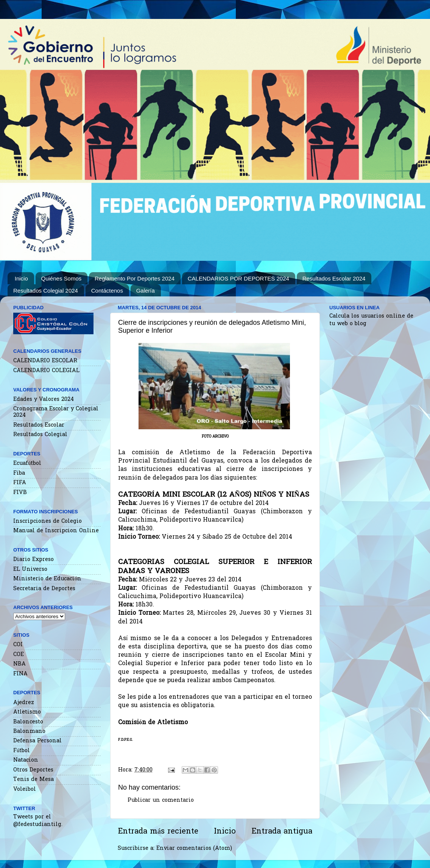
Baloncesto (28, 722)
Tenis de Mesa (33, 780)
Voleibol (25, 789)
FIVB (20, 493)
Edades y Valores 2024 (44, 400)
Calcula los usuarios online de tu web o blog (371, 320)
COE (19, 655)
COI (18, 645)
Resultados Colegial (40, 435)
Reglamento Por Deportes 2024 (135, 278)
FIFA (20, 483)
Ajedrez (24, 703)
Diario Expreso (33, 560)
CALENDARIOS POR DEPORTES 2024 (238, 278)
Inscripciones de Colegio (48, 521)
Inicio (21, 278)
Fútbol (22, 751)
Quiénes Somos (62, 278)
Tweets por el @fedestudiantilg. (38, 821)
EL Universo (30, 570)
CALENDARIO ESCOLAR (45, 361)
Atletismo (27, 712)
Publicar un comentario (161, 800)
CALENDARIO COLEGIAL (46, 371)
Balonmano (29, 732)
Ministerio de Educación (47, 579)
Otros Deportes (33, 770)
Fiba (19, 473)
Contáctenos (107, 291)
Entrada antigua (282, 832)
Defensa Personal (37, 741)
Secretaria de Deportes (44, 589)
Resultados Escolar (39, 425)
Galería (146, 291)
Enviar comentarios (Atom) (194, 849)
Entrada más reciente (158, 832)
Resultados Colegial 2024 (46, 291)
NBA (19, 664)
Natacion (26, 760)
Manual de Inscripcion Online (56, 531)
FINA (20, 674)
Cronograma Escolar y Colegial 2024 (56, 412)
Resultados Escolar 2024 (334, 278)
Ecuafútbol (27, 464)
